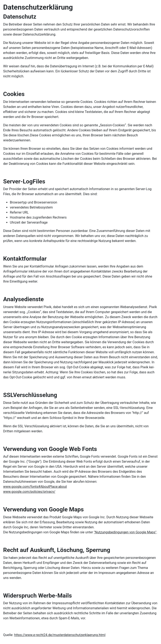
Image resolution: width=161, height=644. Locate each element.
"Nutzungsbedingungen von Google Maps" (125, 532)
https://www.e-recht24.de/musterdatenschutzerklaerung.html (60, 635)
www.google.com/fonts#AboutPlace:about (35, 487)
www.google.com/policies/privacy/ (29, 492)
